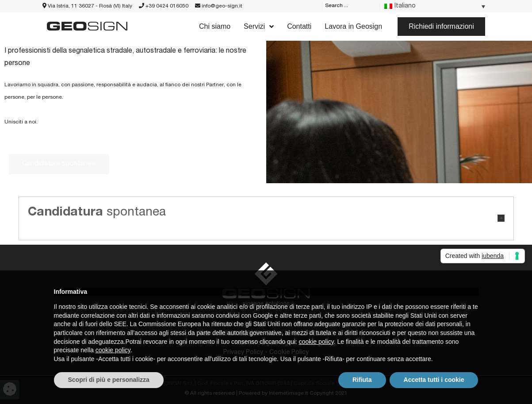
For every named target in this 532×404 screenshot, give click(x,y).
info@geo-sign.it (219, 6)
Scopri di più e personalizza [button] (109, 380)
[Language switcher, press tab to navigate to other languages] (435, 6)
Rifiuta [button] (362, 380)
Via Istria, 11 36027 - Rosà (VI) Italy (87, 6)
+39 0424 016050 (164, 6)
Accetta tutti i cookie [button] (434, 380)
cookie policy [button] (316, 342)
